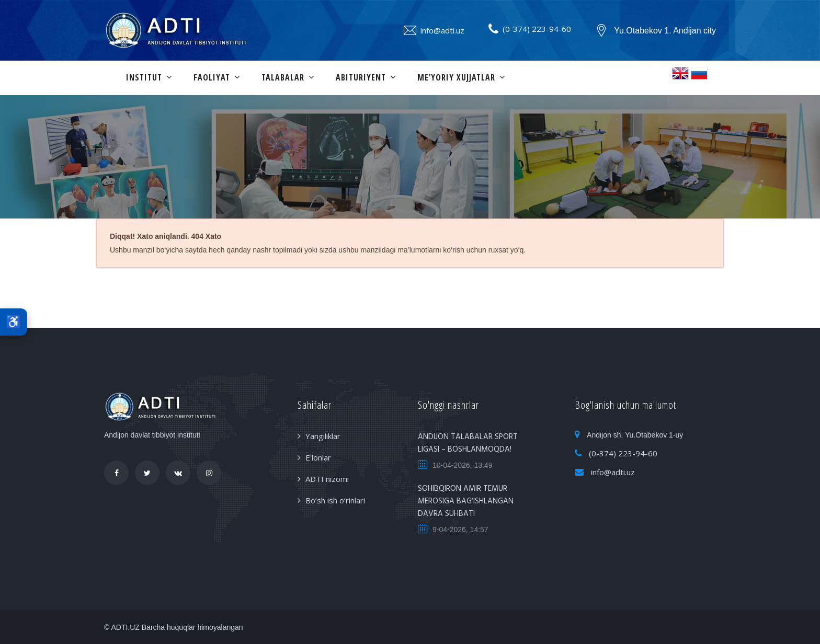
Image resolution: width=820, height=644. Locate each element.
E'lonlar (318, 457)
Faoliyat (212, 77)
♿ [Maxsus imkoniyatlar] (14, 322)
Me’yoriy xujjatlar (456, 77)
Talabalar (283, 77)
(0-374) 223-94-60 (537, 29)
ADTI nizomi (327, 479)
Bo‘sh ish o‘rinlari (335, 500)
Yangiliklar (323, 436)
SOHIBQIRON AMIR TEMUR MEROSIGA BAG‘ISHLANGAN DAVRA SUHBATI (466, 501)
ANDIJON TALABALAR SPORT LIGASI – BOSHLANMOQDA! (468, 443)
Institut (144, 77)
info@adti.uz (442, 30)
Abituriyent (361, 77)
